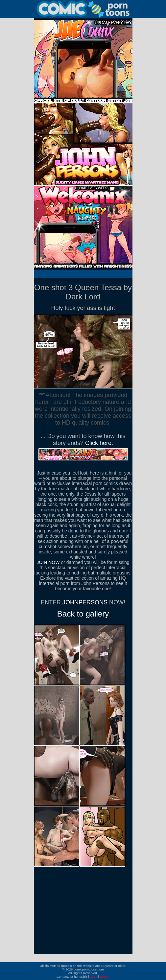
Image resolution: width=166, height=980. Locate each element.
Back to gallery (83, 614)
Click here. (99, 443)
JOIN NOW (48, 562)
